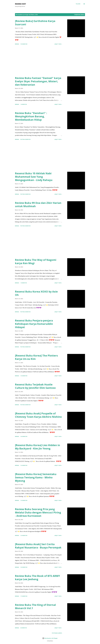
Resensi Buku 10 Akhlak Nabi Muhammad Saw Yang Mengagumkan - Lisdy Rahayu (34, 177)
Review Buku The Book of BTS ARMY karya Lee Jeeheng (37, 578)
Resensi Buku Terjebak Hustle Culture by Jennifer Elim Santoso (35, 386)
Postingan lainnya (57, 633)
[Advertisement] (38, 61)
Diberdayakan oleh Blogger (50, 638)
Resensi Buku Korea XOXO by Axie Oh (36, 293)
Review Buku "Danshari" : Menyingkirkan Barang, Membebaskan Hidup (31, 116)
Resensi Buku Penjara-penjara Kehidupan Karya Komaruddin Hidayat (34, 324)
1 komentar (24, 104)
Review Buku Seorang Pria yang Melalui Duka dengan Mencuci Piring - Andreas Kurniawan (38, 512)
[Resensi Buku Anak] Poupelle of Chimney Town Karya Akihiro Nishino (38, 415)
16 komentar (24, 436)
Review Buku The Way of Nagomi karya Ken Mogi (36, 262)
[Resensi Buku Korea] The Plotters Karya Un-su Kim (36, 357)
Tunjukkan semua (79, 15)
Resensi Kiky (20, 4)
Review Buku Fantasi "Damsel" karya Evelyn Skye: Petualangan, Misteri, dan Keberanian (38, 81)
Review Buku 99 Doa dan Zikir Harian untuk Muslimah (38, 205)
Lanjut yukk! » (58, 44)
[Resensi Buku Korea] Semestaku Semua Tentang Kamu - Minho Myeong (36, 477)
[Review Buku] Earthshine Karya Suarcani (35, 23)
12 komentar (24, 465)
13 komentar (24, 500)
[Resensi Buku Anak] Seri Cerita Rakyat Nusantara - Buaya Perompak (38, 546)
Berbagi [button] (17, 44)
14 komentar (24, 376)
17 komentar (24, 596)
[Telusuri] (78, 4)
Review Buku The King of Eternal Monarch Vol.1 (35, 607)
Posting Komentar (25, 139)
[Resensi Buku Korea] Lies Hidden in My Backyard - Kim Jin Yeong (37, 447)
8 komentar (24, 628)
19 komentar (24, 44)
